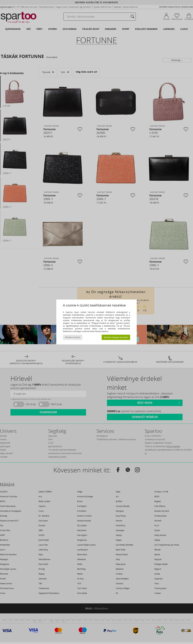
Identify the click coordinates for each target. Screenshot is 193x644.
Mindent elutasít (73, 337)
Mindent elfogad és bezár (116, 337)
